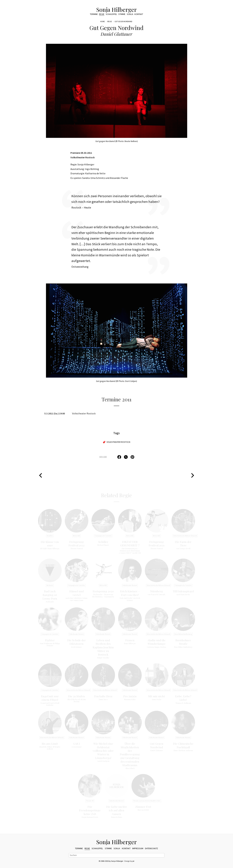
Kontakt (139, 14)
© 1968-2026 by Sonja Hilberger (111, 861)
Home (103, 21)
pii (133, 861)
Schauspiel (111, 14)
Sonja (130, 14)
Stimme (122, 14)
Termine (94, 14)
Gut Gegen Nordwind (123, 21)
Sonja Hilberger (116, 9)
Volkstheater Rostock (118, 444)
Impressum (138, 848)
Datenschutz (151, 848)
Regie (102, 14)
